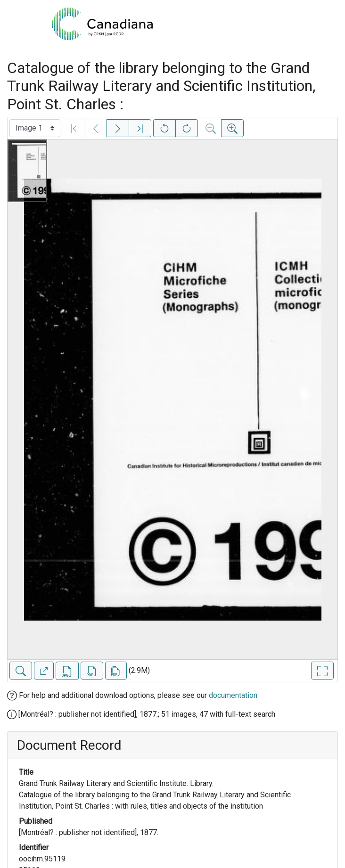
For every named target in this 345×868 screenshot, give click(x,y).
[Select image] (35, 128)
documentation (233, 695)
